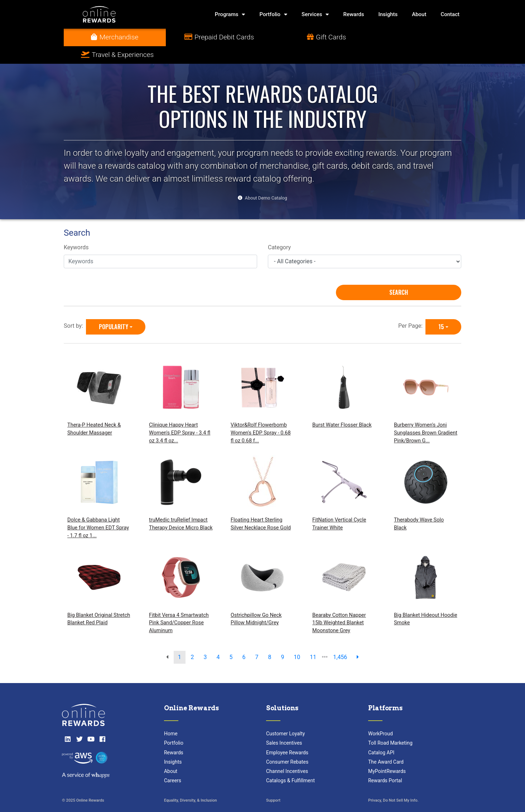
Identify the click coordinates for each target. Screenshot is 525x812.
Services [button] (315, 15)
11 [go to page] (313, 640)
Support (273, 783)
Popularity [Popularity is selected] (114, 309)
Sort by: (75, 308)
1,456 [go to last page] (340, 640)
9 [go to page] (282, 640)
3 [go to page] (205, 640)
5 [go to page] (231, 640)
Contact (450, 14)
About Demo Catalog (266, 180)
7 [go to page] (257, 640)
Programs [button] (230, 15)
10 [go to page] (297, 640)
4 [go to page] (218, 640)
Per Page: (412, 308)
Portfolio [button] (273, 15)
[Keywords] (160, 244)
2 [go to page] (192, 640)
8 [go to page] (269, 640)
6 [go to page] (244, 640)
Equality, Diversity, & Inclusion (191, 783)
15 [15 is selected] (441, 309)
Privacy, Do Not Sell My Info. (393, 783)
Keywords (76, 230)
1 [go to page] (180, 640)
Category (279, 230)
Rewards (353, 14)
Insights (388, 14)
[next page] (358, 640)
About (419, 14)
